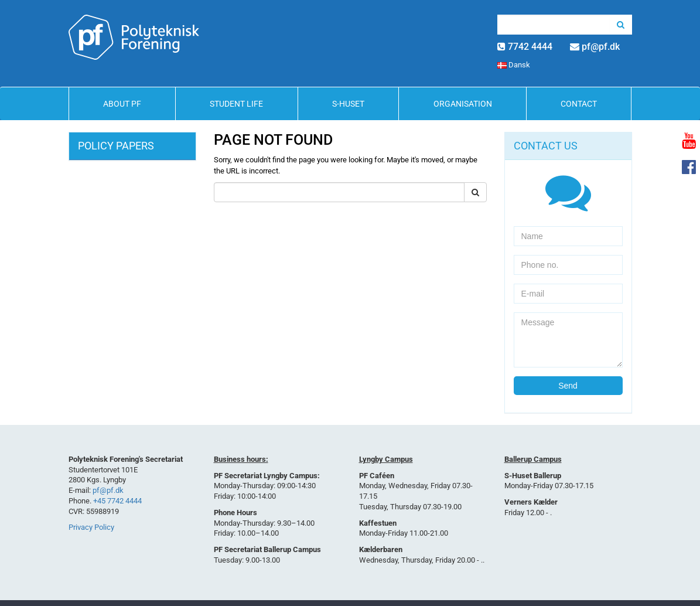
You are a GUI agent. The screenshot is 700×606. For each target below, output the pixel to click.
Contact (579, 104)
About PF (122, 104)
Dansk (514, 65)
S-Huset (348, 104)
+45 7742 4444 (117, 501)
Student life (236, 104)
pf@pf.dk (601, 47)
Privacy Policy (91, 527)
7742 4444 (530, 47)
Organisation (463, 104)
